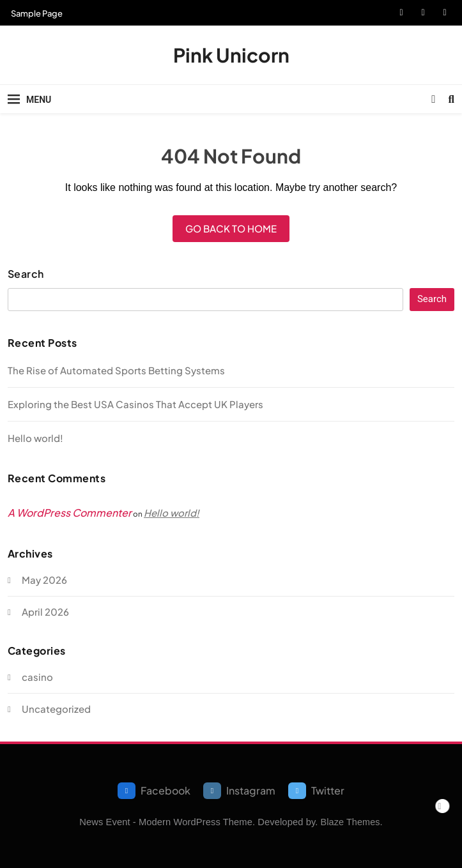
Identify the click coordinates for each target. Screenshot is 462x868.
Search (26, 274)
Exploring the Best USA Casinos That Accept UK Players (135, 404)
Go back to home (231, 228)
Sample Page (37, 13)
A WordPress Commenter (70, 513)
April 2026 (45, 612)
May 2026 (44, 580)
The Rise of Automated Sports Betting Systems (116, 370)
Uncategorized (56, 709)
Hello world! (35, 438)
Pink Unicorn (231, 55)
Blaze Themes (350, 822)
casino (37, 677)
